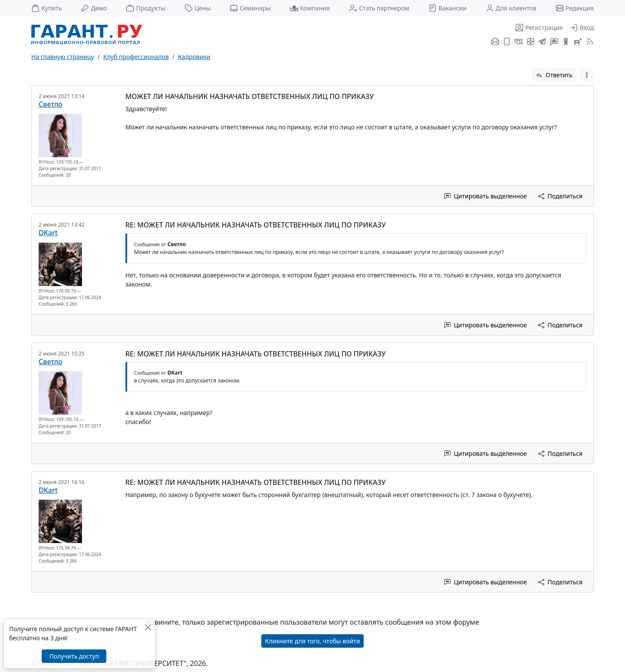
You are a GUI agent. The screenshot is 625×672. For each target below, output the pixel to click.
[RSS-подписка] (589, 42)
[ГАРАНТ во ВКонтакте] (518, 42)
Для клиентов (511, 8)
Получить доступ (74, 656)
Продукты (145, 8)
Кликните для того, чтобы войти (313, 641)
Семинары (250, 8)
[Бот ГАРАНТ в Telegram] (554, 42)
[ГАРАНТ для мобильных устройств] (507, 42)
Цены (198, 8)
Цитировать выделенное (486, 196)
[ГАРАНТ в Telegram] (542, 42)
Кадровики (194, 57)
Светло (51, 104)
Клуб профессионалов (136, 57)
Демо (94, 8)
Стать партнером (379, 8)
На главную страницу (63, 57)
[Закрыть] (148, 627)
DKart (48, 233)
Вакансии (447, 8)
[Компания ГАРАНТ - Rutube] (578, 42)
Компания (310, 8)
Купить (46, 8)
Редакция (575, 8)
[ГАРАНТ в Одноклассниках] (566, 42)
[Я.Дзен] (531, 42)
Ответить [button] (554, 75)
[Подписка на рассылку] (495, 42)
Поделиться (560, 196)
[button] (587, 75)
